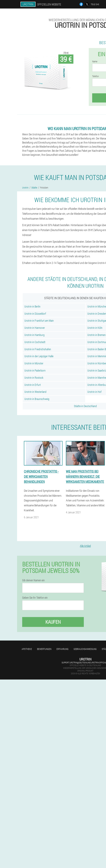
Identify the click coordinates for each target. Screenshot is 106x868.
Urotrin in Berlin (32, 306)
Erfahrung (62, 649)
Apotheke (27, 649)
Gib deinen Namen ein (33, 580)
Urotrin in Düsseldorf (35, 314)
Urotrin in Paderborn (35, 370)
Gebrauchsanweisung (85, 649)
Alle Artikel (85, 546)
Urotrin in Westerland (35, 392)
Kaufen (53, 622)
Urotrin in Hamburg (34, 335)
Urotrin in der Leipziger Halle (39, 356)
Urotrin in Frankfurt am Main (39, 321)
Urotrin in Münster (34, 363)
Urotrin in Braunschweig (37, 399)
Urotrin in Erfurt (33, 385)
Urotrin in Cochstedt (35, 342)
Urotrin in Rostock (34, 378)
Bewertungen (44, 649)
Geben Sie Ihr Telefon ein (35, 598)
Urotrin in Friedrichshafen (38, 349)
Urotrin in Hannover (35, 328)
